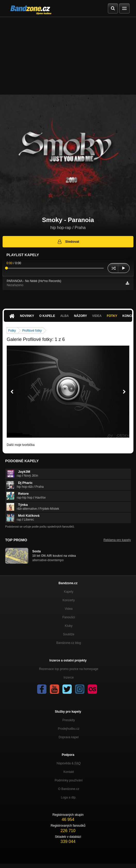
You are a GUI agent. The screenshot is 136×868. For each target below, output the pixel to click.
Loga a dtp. (69, 797)
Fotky (112, 316)
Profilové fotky (32, 331)
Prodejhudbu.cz (69, 729)
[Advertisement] (68, 56)
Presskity (69, 720)
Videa (97, 316)
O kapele (47, 316)
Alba (64, 316)
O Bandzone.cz (69, 789)
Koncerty (69, 600)
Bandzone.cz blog (69, 643)
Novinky (27, 316)
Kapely (69, 592)
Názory (81, 316)
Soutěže (69, 634)
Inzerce (69, 677)
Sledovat (68, 242)
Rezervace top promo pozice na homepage (69, 669)
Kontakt (69, 772)
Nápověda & (69, 763)
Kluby (69, 626)
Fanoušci (69, 617)
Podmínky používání (69, 780)
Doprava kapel (69, 737)
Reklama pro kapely (117, 540)
